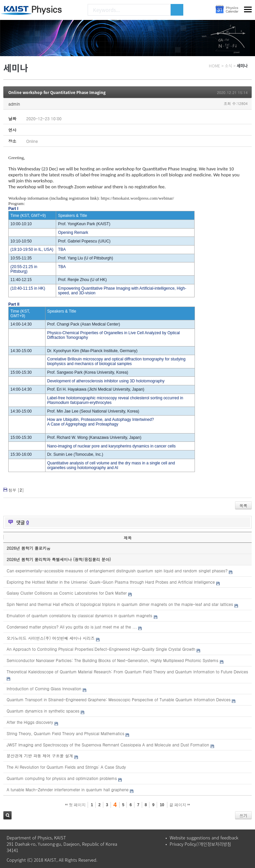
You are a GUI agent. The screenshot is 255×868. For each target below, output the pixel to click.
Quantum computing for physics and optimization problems (62, 778)
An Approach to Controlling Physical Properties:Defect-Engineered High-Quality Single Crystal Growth (101, 649)
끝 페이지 (180, 805)
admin (14, 104)
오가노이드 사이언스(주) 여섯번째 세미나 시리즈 (51, 638)
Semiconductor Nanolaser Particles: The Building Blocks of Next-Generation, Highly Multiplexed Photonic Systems (113, 660)
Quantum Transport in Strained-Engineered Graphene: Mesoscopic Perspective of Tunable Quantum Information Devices (119, 699)
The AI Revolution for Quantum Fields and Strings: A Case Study (66, 767)
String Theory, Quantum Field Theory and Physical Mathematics (65, 733)
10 (162, 805)
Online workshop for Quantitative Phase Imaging (57, 92)
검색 (7, 815)
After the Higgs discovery (30, 722)
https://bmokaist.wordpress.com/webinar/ (137, 198)
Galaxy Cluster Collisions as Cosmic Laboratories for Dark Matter (67, 593)
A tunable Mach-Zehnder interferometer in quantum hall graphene (68, 789)
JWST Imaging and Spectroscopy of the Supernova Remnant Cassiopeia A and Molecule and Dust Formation (108, 745)
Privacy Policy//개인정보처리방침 (200, 844)
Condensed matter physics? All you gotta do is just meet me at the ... (72, 627)
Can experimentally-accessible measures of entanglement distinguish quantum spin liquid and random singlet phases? (117, 571)
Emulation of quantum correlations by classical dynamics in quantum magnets (80, 615)
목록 (243, 505)
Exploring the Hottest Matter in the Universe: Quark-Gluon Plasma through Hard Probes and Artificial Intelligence (111, 582)
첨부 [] (16, 490)
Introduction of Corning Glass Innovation (44, 688)
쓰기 (243, 815)
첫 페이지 (76, 805)
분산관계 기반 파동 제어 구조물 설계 (40, 756)
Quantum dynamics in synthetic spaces (43, 711)
